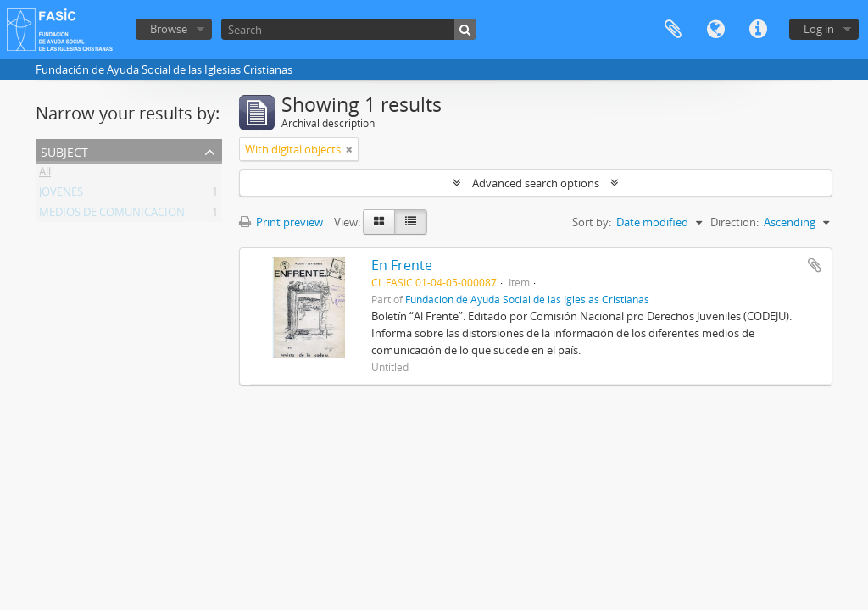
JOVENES (61, 195)
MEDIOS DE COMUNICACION (112, 215)
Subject (64, 150)
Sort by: (592, 222)
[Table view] (411, 222)
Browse (169, 29)
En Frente (402, 265)
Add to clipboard (815, 265)
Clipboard (673, 30)
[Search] (348, 29)
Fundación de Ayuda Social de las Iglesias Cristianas (527, 299)
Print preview (281, 222)
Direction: (734, 222)
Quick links (758, 30)
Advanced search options (536, 183)
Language (715, 30)
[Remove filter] (349, 149)
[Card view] (379, 222)
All (45, 175)
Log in (819, 29)
